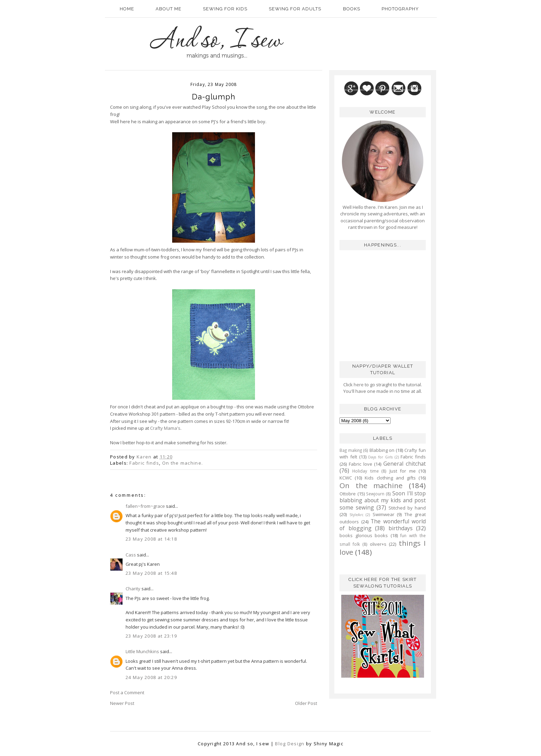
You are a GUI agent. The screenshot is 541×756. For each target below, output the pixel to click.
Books (352, 9)
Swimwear (383, 514)
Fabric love (361, 464)
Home (127, 9)
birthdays (401, 528)
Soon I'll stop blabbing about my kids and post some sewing (383, 500)
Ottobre (348, 494)
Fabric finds (144, 463)
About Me (169, 9)
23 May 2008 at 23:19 (151, 636)
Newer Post (122, 703)
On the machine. (183, 463)
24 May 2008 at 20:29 (151, 677)
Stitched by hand (407, 508)
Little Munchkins (142, 651)
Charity (133, 589)
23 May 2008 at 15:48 (151, 573)
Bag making (351, 450)
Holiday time (365, 471)
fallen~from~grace (145, 506)
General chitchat (405, 464)
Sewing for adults (295, 9)
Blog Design (290, 744)
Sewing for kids (225, 9)
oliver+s (378, 544)
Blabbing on (382, 450)
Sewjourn (375, 494)
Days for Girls (380, 457)
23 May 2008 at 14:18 (151, 539)
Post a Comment (127, 692)
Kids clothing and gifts (390, 478)
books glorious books (364, 535)
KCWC (346, 478)
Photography (400, 9)
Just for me (403, 471)
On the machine (371, 485)
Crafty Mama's (165, 428)
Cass (131, 555)
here (358, 385)
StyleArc (356, 515)
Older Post (306, 703)
